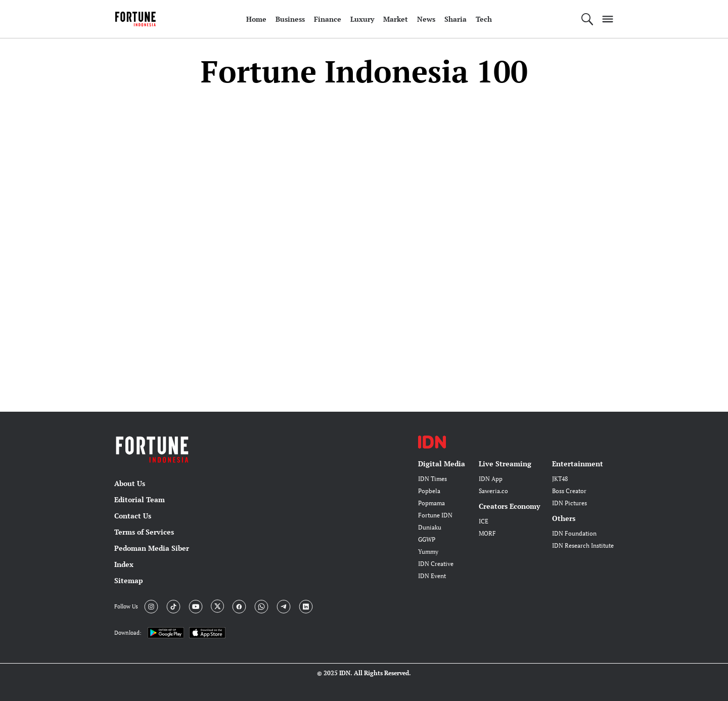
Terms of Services (144, 532)
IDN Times (433, 479)
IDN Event (432, 576)
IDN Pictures (570, 503)
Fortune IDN (435, 515)
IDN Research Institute (583, 545)
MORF (487, 533)
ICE (484, 521)
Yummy (428, 552)
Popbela (429, 491)
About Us (130, 483)
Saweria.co (493, 491)
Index (124, 564)
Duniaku (430, 527)
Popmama (431, 503)
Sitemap (129, 580)
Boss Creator (569, 491)
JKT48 (560, 479)
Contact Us (133, 516)
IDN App (491, 479)
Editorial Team (140, 499)
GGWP (427, 539)
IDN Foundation (574, 533)
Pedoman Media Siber (152, 548)
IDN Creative (436, 564)
